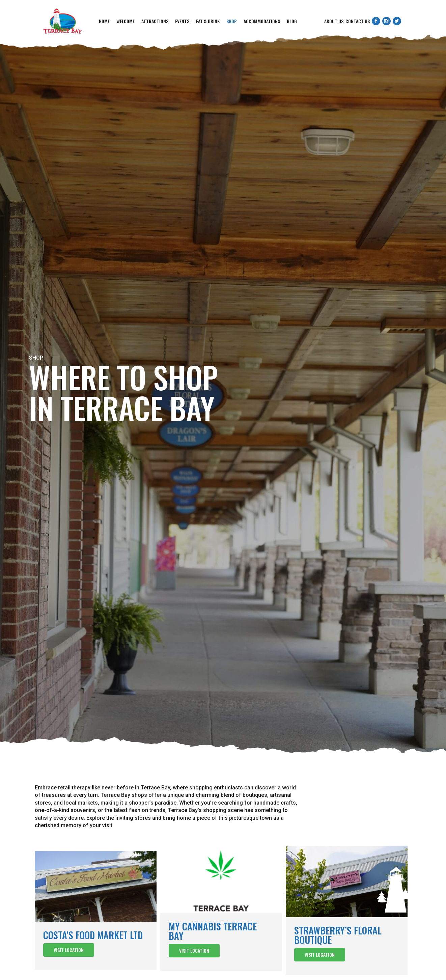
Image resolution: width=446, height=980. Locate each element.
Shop (232, 21)
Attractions (155, 21)
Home (104, 21)
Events (182, 21)
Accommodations (262, 21)
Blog (292, 21)
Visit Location (69, 950)
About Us (334, 21)
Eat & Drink (208, 21)
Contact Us (358, 21)
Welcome (126, 21)
